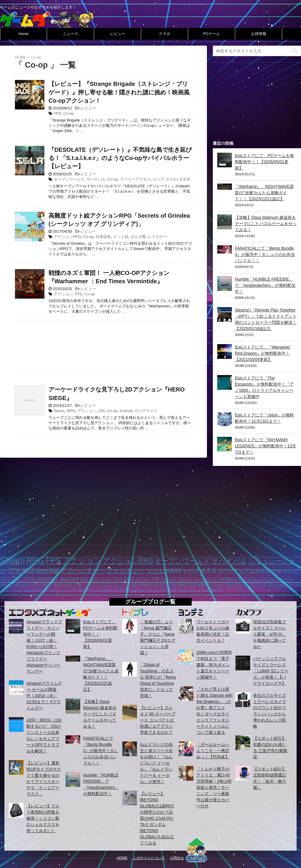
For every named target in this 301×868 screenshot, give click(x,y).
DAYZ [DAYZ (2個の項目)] (129, 579)
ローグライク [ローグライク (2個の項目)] (205, 579)
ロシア (159, 179)
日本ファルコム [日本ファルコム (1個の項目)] (236, 585)
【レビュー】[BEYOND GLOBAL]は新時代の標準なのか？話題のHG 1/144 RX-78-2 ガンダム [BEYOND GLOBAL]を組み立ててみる (157, 818)
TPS (57, 113)
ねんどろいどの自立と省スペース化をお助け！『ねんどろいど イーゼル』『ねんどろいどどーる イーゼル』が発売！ (156, 763)
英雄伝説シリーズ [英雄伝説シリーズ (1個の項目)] (211, 585)
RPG (71, 411)
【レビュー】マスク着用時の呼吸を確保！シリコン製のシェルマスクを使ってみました (43, 818)
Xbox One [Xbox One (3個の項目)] (69, 578)
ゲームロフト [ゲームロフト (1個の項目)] (156, 590)
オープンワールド (69, 179)
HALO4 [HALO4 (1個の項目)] (46, 585)
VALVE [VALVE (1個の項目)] (172, 590)
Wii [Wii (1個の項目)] (240, 579)
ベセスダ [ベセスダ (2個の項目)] (168, 579)
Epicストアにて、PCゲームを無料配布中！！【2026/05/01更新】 (264, 162)
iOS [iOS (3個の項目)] (84, 578)
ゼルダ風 (138, 237)
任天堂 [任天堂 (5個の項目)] (209, 571)
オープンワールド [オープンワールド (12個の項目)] (183, 561)
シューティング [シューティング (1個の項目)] (255, 579)
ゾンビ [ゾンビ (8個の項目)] (156, 570)
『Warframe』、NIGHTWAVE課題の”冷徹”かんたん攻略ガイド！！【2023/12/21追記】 (264, 193)
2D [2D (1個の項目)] (220, 590)
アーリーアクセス (136, 179)
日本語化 (103, 237)
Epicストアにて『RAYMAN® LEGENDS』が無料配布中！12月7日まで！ (265, 446)
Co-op (68, 113)
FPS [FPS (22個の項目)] (53, 561)
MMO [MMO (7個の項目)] (174, 570)
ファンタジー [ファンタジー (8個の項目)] (126, 570)
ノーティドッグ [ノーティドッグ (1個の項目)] (11, 590)
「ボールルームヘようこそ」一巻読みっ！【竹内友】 (213, 751)
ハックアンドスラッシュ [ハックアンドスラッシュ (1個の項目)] (101, 585)
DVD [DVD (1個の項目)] (53, 590)
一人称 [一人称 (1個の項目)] (171, 585)
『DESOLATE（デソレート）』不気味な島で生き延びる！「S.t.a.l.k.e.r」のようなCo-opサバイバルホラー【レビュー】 (120, 158)
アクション (63, 294)
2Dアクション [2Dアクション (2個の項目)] (101, 579)
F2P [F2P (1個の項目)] (290, 585)
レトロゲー (157, 237)
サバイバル (96, 179)
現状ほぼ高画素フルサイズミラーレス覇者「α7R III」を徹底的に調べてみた (270, 634)
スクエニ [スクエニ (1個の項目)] (194, 590)
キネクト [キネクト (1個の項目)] (69, 585)
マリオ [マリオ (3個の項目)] (29, 578)
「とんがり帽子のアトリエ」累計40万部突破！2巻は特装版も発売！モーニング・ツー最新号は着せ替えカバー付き (214, 787)
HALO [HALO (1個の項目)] (57, 585)
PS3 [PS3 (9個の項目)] (28, 570)
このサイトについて (149, 858)
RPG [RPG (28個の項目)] (35, 560)
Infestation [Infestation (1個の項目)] (209, 590)
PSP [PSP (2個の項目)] (156, 579)
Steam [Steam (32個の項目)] (12, 560)
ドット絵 (121, 237)
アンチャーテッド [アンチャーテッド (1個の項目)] (21, 585)
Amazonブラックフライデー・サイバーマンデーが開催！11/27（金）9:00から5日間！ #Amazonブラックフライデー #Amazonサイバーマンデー (44, 647)
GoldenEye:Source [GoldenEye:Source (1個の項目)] (112, 590)
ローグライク (146, 411)
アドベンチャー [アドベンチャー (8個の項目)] (83, 570)
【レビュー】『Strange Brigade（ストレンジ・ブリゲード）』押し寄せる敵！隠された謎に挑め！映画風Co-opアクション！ (119, 92)
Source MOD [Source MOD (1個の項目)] (136, 590)
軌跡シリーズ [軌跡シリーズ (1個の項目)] (187, 585)
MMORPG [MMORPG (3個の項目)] (47, 578)
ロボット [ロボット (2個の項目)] (185, 579)
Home (24, 34)
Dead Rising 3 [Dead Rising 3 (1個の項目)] (34, 590)
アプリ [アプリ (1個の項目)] (254, 585)
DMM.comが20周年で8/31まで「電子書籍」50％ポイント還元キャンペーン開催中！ (214, 665)
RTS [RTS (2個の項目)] (118, 579)
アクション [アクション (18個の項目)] (82, 561)
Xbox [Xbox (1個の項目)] (4, 585)
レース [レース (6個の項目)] (191, 570)
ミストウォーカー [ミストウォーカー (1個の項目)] (273, 585)
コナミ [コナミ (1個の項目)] (125, 585)
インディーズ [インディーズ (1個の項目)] (68, 590)
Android (126, 411)
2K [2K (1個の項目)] (47, 590)
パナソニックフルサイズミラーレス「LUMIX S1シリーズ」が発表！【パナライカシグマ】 (271, 671)
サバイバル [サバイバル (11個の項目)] (229, 561)
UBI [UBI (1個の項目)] (79, 585)
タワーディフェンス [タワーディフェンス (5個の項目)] (242, 571)
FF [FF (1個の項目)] (37, 585)
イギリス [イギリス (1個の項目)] (158, 585)
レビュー (118, 34)
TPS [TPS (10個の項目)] (14, 570)
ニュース (71, 34)
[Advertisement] (103, 345)
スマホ (164, 34)
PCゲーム (211, 34)
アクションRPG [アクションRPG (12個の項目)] (128, 561)
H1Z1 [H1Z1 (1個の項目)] (135, 585)
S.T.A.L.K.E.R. (179, 179)
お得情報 (259, 34)
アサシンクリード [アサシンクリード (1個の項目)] (281, 579)
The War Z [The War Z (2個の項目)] (228, 579)
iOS (102, 411)
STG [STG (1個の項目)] (297, 585)
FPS (79, 294)
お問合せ (177, 858)
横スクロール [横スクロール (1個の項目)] (88, 590)
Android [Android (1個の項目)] (145, 585)
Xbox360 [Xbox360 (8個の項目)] (47, 570)
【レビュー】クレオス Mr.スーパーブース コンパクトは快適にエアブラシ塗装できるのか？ (158, 720)
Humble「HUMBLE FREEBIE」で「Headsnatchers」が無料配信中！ (265, 285)
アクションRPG (67, 237)
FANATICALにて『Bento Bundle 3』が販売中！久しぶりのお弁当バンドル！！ (265, 254)
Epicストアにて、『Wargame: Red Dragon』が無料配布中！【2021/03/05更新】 (263, 353)
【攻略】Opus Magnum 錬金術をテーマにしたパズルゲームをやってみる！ (266, 224)
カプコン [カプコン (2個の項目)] (143, 579)
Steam (59, 411)
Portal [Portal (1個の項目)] (182, 590)
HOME (122, 858)
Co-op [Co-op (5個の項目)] (274, 571)
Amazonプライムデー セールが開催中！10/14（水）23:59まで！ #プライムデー (44, 696)
